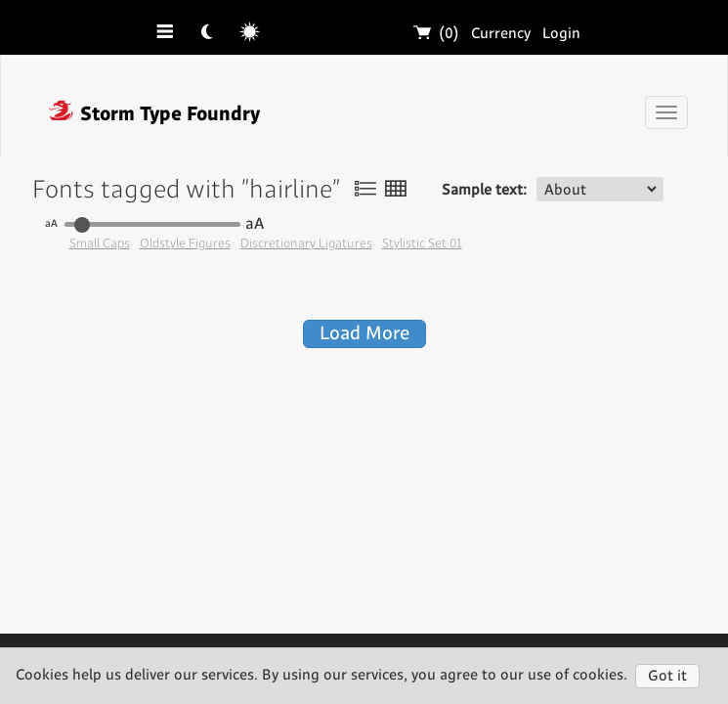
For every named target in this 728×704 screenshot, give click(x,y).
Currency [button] (501, 34)
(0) (437, 34)
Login (561, 34)
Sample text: (484, 190)
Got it (667, 676)
